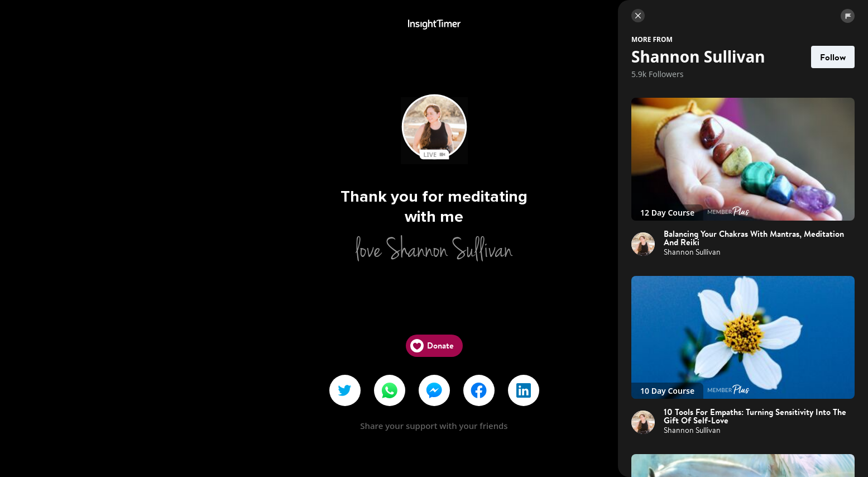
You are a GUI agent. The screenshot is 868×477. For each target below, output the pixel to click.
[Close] (638, 16)
